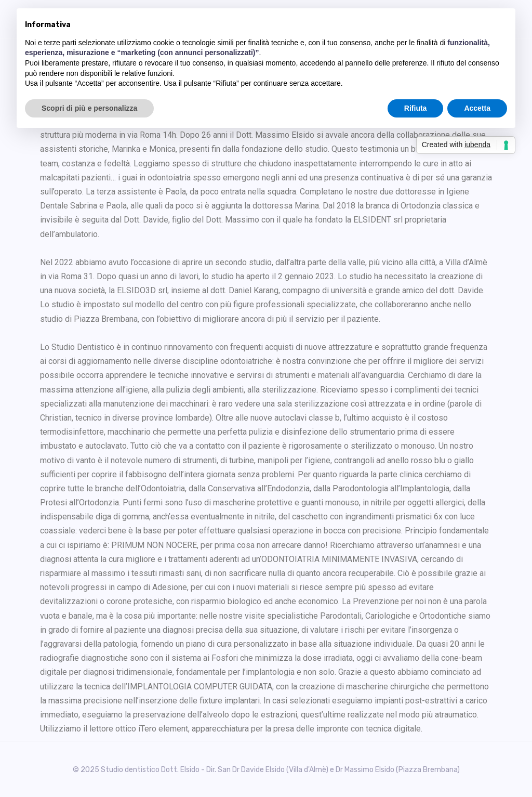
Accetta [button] (477, 108)
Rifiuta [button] (416, 108)
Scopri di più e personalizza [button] (89, 108)
